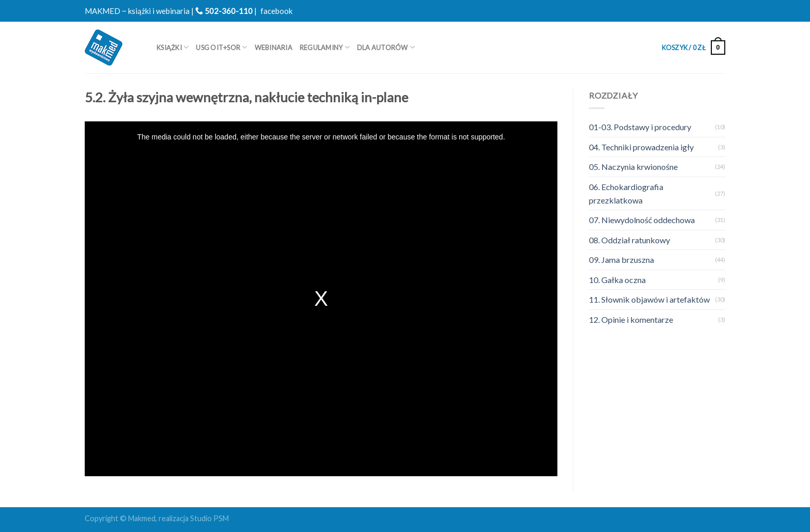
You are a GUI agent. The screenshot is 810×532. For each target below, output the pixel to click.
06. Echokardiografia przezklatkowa (626, 193)
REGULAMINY (325, 47)
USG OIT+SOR (221, 47)
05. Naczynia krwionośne (633, 167)
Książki (173, 47)
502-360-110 (224, 11)
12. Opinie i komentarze (631, 319)
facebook (276, 11)
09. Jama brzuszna (621, 260)
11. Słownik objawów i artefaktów (649, 299)
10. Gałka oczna (617, 280)
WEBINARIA (274, 48)
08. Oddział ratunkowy (629, 240)
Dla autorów (386, 47)
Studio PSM (209, 518)
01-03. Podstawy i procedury (640, 127)
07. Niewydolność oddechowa (642, 220)
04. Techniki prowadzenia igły (641, 147)
